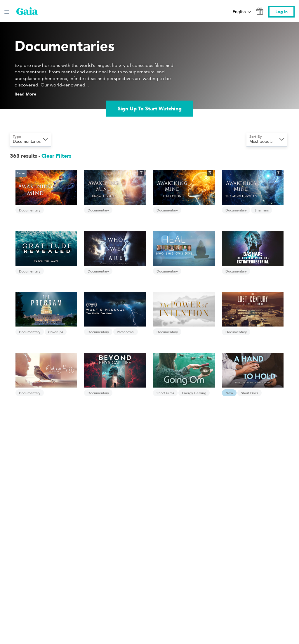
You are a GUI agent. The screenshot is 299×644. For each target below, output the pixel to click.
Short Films (165, 393)
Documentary (30, 210)
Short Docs (250, 393)
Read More (25, 94)
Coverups (56, 332)
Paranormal (126, 332)
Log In (281, 12)
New (229, 393)
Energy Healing (194, 393)
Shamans (262, 210)
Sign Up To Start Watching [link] (150, 109)
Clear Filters (56, 156)
